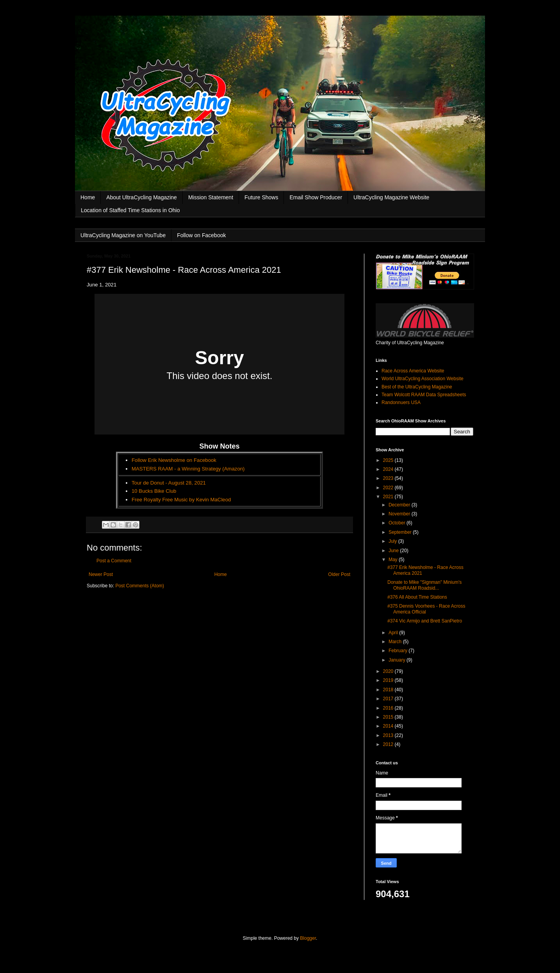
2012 (389, 744)
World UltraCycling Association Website (423, 379)
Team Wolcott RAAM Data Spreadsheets (424, 395)
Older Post (339, 574)
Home (88, 197)
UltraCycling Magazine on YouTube (123, 235)
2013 (389, 735)
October (398, 523)
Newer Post (101, 574)
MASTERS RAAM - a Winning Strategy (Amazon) (188, 469)
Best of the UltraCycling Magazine (417, 387)
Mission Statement (211, 197)
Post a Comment (114, 561)
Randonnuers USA (401, 402)
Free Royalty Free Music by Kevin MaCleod (181, 500)
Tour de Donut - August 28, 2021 (169, 483)
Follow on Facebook (201, 235)
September (401, 532)
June (394, 551)
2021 (389, 497)
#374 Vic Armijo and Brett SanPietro (425, 621)
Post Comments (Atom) (140, 586)
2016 (389, 708)
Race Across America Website (413, 371)
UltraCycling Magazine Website (391, 197)
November (400, 514)
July (393, 541)
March (396, 642)
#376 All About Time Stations (417, 597)
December (400, 505)
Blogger (308, 938)
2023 (389, 478)
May (394, 560)
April (394, 633)
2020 (389, 671)
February (399, 651)
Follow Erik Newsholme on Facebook (174, 460)
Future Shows (261, 197)
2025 (389, 460)
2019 (389, 680)
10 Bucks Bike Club (154, 491)
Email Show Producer (316, 197)
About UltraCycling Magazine (142, 197)
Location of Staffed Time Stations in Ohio (130, 210)
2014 (389, 726)
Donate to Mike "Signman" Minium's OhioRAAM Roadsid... (424, 585)
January (398, 660)
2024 (389, 469)
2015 (389, 717)
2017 (389, 699)
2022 (389, 488)
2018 (389, 690)
